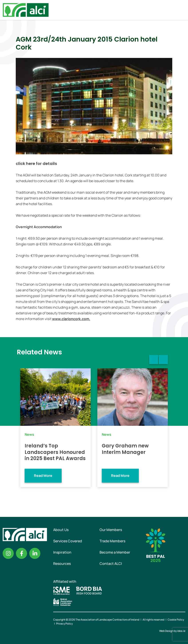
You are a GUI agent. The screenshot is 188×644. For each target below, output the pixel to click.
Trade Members (112, 541)
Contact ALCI (111, 564)
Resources (62, 564)
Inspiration (62, 552)
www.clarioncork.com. (71, 319)
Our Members (111, 530)
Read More (43, 476)
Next (163, 360)
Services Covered (68, 541)
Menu (181, 10)
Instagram (8, 553)
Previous (154, 360)
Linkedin (35, 553)
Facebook (22, 553)
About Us (61, 530)
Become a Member (115, 552)
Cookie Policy (176, 620)
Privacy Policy (64, 624)
